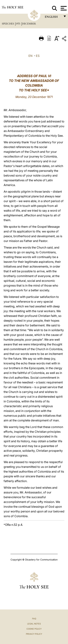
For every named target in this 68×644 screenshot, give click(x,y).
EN (30, 56)
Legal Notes (34, 624)
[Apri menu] (63, 8)
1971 (18, 24)
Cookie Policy (34, 629)
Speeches (8, 24)
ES (38, 56)
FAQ (34, 619)
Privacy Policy (34, 634)
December (29, 24)
